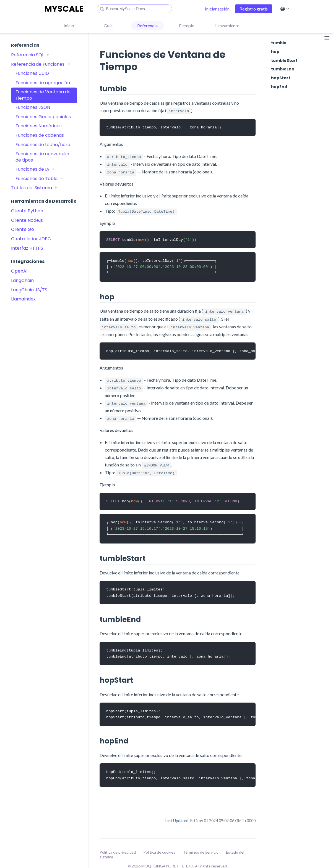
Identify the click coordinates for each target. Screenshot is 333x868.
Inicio (69, 26)
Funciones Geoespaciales (43, 117)
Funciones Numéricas (39, 126)
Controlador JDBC (31, 239)
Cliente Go (23, 229)
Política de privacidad (118, 852)
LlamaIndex (23, 299)
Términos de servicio (201, 852)
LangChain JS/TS (29, 290)
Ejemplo (187, 26)
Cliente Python (27, 211)
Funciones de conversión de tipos (42, 157)
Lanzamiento (227, 26)
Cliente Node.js (27, 220)
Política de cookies (159, 852)
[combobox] (134, 9)
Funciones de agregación (43, 83)
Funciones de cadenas (40, 135)
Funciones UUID (32, 73)
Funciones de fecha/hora (43, 145)
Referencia (147, 26)
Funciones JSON (33, 107)
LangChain (22, 280)
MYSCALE (64, 9)
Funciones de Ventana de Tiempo (43, 95)
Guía (108, 26)
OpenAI (19, 271)
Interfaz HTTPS (27, 248)
